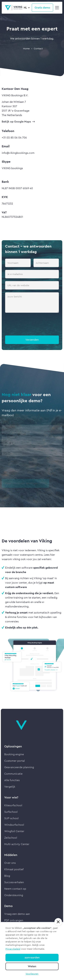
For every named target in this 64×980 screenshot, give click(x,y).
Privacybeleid (13, 949)
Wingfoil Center (14, 831)
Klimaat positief (14, 869)
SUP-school (11, 818)
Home (26, 48)
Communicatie (13, 774)
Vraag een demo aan (17, 914)
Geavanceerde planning (19, 767)
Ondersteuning (14, 895)
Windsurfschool (14, 825)
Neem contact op (15, 889)
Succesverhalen (14, 882)
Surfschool (11, 812)
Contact (38, 48)
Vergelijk (10, 787)
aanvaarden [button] (32, 957)
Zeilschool (11, 838)
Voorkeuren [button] (32, 974)
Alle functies (12, 780)
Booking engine (14, 754)
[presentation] (31, 325)
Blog (7, 876)
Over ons (10, 863)
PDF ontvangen (14, 920)
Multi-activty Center (17, 844)
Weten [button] (32, 966)
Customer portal (15, 761)
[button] (27, 8)
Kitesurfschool (13, 805)
